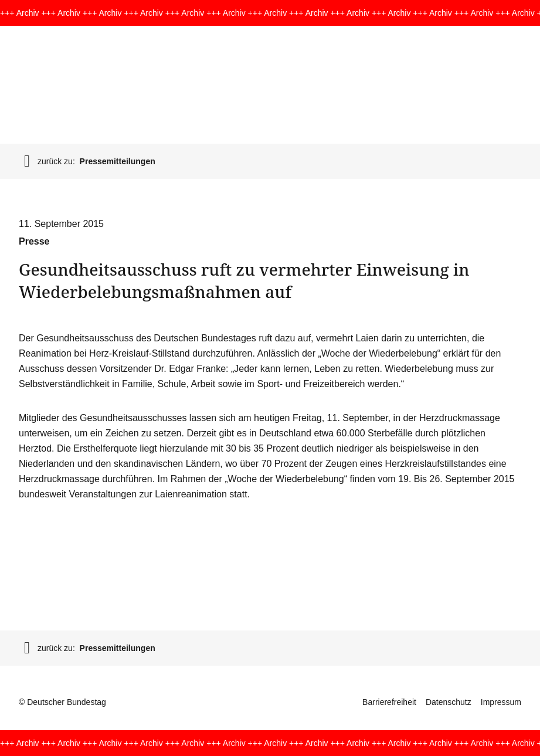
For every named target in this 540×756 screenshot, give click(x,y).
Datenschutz (449, 702)
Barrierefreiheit (389, 702)
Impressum (501, 702)
